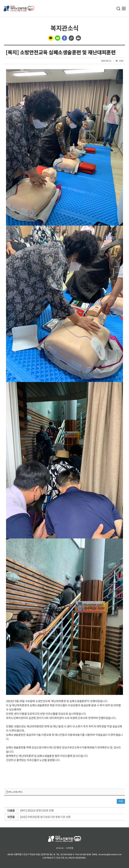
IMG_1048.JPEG (14, 792)
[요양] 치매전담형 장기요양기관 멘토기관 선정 (45, 817)
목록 (121, 801)
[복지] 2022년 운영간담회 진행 (37, 811)
